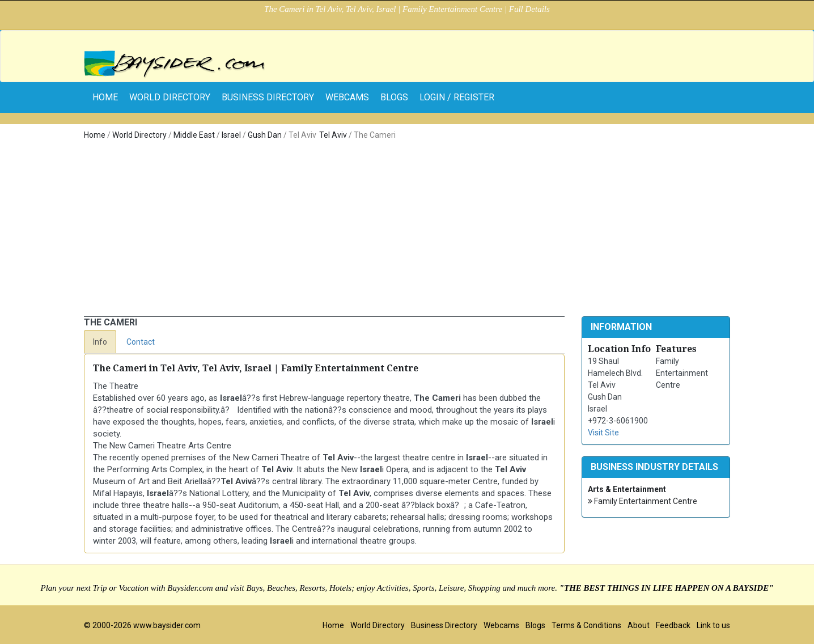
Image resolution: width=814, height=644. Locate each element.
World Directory (170, 97)
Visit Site (603, 433)
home (105, 97)
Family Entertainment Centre (643, 501)
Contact (141, 342)
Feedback (673, 625)
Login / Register (457, 97)
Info (100, 342)
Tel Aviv (333, 135)
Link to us (713, 625)
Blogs (394, 97)
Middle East (194, 135)
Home (95, 135)
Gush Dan (265, 135)
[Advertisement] (407, 231)
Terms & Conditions (586, 625)
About (639, 625)
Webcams (347, 97)
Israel (231, 135)
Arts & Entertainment (627, 489)
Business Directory (268, 97)
